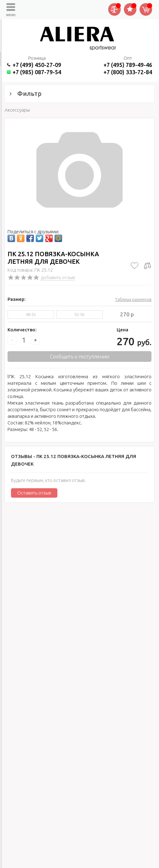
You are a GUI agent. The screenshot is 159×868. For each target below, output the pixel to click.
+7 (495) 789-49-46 (128, 65)
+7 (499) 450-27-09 (37, 65)
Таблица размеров (133, 299)
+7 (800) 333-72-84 (128, 72)
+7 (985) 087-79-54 (37, 72)
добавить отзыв (58, 277)
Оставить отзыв (34, 493)
